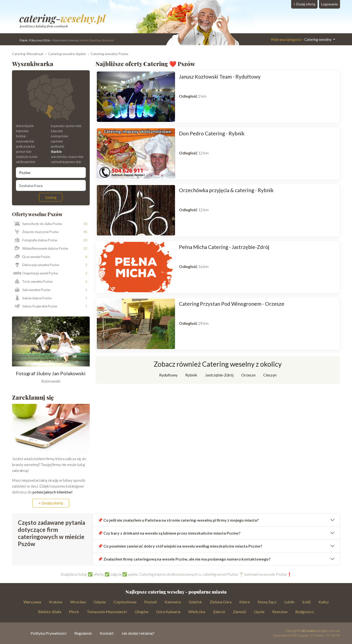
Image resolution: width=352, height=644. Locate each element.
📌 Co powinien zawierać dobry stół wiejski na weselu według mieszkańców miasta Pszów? (180, 546)
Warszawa (32, 602)
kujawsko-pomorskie (66, 126)
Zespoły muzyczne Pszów (35, 232)
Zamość (240, 612)
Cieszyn (270, 375)
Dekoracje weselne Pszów (36, 265)
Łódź (307, 602)
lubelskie (22, 131)
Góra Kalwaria (168, 612)
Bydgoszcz (305, 612)
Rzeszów (280, 612)
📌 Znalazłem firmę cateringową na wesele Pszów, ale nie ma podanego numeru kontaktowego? (184, 559)
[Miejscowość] (51, 173)
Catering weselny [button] (302, 40)
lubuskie (57, 131)
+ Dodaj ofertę (51, 503)
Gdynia (100, 602)
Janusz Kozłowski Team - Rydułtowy (220, 76)
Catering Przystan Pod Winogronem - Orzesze (232, 304)
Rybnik (191, 375)
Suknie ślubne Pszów (32, 298)
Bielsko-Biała (50, 612)
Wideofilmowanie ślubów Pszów (40, 249)
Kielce (245, 602)
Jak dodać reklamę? (138, 633)
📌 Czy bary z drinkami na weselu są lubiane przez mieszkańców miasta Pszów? (169, 533)
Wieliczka (197, 612)
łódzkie (21, 136)
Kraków (56, 602)
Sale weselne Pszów (31, 290)
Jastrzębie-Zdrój (219, 375)
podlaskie (58, 146)
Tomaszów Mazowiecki (107, 612)
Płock (74, 612)
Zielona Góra (221, 602)
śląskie (56, 151)
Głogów (142, 612)
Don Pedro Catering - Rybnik (212, 133)
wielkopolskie (26, 162)
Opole (259, 612)
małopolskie (60, 136)
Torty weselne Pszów (32, 282)
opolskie (57, 141)
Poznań (151, 602)
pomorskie (24, 151)
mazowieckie (25, 141)
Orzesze (248, 375)
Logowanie (330, 4)
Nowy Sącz (267, 602)
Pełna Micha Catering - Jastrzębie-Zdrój (224, 247)
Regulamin (83, 633)
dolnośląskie (25, 126)
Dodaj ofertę (304, 4)
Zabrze (219, 612)
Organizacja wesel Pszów (35, 273)
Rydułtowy (168, 375)
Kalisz (324, 602)
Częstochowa (125, 602)
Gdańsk (195, 602)
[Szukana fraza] (51, 185)
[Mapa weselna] (51, 98)
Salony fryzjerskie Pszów (35, 306)
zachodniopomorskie (66, 162)
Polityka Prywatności (49, 633)
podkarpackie (26, 146)
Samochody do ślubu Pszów (37, 224)
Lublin (289, 602)
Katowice (173, 602)
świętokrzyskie (27, 157)
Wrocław (78, 602)
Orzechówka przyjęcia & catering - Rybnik (226, 190)
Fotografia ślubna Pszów (35, 240)
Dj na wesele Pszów (31, 257)
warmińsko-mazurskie (67, 157)
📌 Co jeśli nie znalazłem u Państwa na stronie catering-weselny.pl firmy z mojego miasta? (178, 520)
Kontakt (107, 633)
